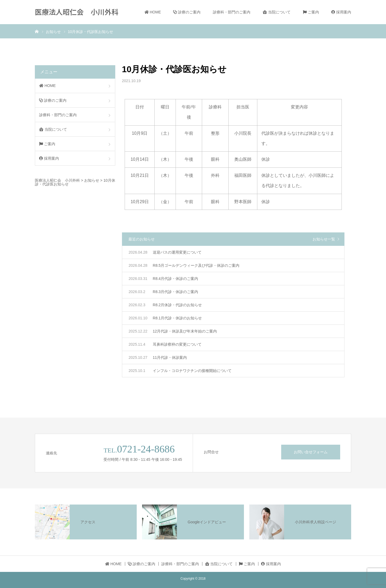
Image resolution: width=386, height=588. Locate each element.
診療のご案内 (187, 12)
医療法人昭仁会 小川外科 (77, 12)
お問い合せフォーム (311, 452)
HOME (153, 12)
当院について (277, 12)
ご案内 (311, 12)
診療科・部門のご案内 (232, 12)
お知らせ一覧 (324, 239)
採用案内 (341, 12)
